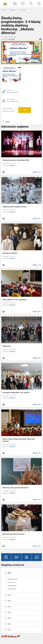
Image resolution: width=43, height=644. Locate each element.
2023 (9, 607)
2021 (9, 618)
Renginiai (23, 10)
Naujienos (13, 10)
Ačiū (23, 110)
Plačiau (35, 172)
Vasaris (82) (12, 586)
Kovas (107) (12, 582)
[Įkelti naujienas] (15, 4)
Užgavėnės (6, 346)
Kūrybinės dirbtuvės (10, 253)
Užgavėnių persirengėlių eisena (14, 207)
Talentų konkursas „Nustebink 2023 (16, 160)
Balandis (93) (13, 579)
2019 (9, 630)
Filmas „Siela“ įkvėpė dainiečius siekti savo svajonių (19, 440)
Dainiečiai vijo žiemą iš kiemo (13, 534)
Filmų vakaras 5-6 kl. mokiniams (15, 300)
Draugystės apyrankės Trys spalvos (16, 392)
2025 (9, 595)
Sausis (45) (12, 589)
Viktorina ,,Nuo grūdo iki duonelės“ (16, 488)
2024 (9, 601)
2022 (9, 612)
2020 (9, 624)
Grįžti (8, 122)
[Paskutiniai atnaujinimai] (23, 4)
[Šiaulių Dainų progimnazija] (5, 3)
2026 (9, 573)
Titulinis (4, 10)
